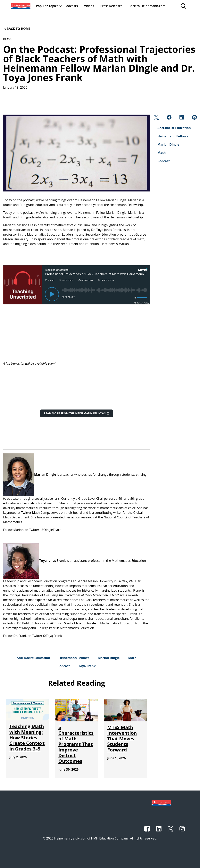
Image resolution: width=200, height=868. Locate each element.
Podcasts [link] (71, 6)
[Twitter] (156, 118)
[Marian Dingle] (109, 658)
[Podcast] (64, 666)
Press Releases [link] (111, 6)
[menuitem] (20, 6)
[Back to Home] (17, 29)
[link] (20, 6)
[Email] (194, 118)
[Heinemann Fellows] (74, 658)
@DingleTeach (51, 530)
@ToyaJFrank (53, 636)
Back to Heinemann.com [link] (147, 6)
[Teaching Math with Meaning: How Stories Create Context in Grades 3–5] (27, 737)
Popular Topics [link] (47, 6)
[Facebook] (169, 118)
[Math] (132, 658)
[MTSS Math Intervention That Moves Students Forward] (122, 738)
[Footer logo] (161, 803)
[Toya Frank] (87, 666)
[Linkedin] (181, 118)
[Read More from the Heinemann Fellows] (76, 413)
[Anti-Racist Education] (33, 658)
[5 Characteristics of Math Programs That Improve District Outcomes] (76, 744)
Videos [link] (89, 6)
